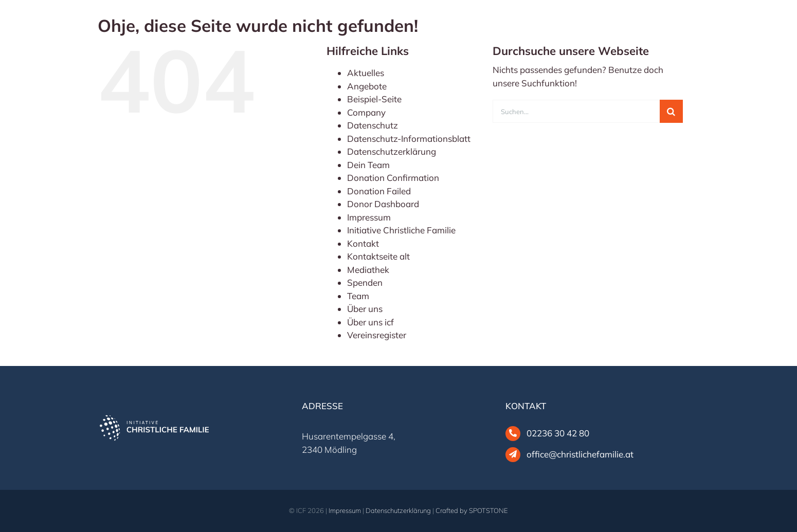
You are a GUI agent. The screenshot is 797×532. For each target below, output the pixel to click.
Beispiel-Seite (374, 99)
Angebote (367, 86)
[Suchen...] (576, 111)
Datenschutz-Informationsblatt (409, 139)
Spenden (365, 282)
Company (366, 112)
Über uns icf (370, 322)
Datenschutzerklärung (392, 151)
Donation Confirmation (393, 178)
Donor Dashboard (383, 204)
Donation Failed (379, 191)
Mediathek (368, 270)
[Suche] (671, 111)
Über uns (365, 309)
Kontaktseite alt (378, 256)
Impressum (369, 217)
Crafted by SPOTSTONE (472, 510)
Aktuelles (366, 73)
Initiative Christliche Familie (401, 230)
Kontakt (363, 243)
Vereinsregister (377, 335)
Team (358, 296)
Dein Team (368, 165)
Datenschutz (373, 125)
